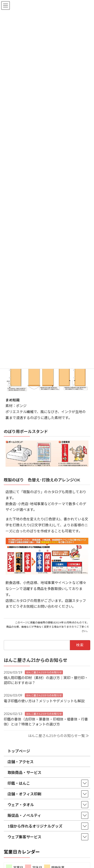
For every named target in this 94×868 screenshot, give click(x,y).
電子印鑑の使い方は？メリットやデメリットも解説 (44, 701)
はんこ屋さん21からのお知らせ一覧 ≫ (59, 736)
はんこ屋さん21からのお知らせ (44, 672)
